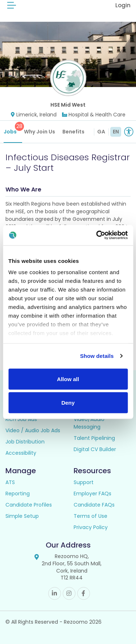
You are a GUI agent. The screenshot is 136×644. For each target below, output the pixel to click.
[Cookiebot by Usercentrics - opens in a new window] (97, 235)
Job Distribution (25, 442)
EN (116, 132)
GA (101, 132)
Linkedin (55, 593)
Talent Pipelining (94, 438)
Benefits (73, 132)
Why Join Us (40, 132)
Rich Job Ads (21, 419)
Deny (68, 403)
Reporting (18, 494)
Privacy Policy (91, 527)
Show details (97, 356)
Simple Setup (22, 516)
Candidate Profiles (29, 505)
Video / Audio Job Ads (33, 430)
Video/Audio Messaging (89, 423)
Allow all (68, 379)
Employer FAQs (92, 494)
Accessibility (21, 453)
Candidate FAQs (94, 505)
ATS (10, 482)
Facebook (84, 593)
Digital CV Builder (95, 449)
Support (84, 482)
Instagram (69, 593)
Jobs (13, 129)
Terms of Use (90, 516)
